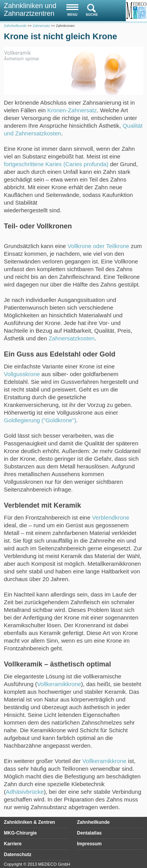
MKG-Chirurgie (20, 833)
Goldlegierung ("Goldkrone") (40, 420)
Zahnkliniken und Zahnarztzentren (30, 10)
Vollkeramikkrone (59, 684)
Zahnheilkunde (94, 822)
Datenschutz (18, 855)
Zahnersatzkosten (72, 338)
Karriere (13, 844)
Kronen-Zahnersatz (72, 110)
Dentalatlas (90, 833)
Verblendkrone (111, 517)
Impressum (90, 844)
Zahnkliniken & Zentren (30, 822)
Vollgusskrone (22, 374)
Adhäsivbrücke (25, 792)
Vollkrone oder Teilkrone (98, 246)
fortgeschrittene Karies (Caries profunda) (56, 164)
